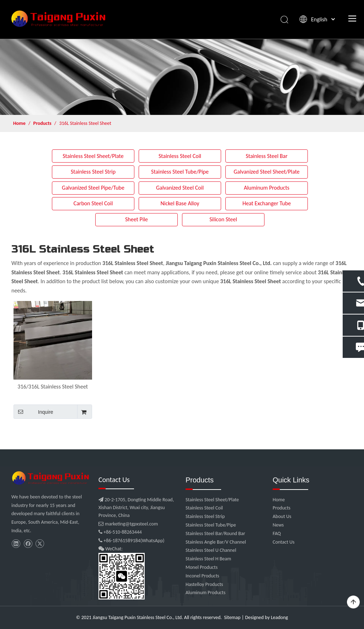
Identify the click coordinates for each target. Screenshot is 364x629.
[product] (182, 77)
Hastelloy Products (204, 584)
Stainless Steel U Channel (211, 550)
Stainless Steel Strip (93, 172)
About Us (282, 516)
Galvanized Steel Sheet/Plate (267, 172)
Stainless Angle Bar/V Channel (216, 542)
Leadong (279, 617)
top (353, 602)
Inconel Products (202, 576)
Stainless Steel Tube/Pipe (180, 172)
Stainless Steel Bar (267, 156)
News (278, 525)
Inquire (33, 412)
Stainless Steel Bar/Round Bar (215, 533)
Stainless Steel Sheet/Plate (93, 156)
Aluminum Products (267, 188)
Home (279, 500)
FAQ (277, 533)
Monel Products (202, 567)
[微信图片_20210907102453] (51, 478)
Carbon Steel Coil (93, 203)
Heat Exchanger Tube (267, 203)
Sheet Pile (136, 219)
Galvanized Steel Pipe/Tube (93, 188)
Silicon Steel (223, 219)
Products (282, 508)
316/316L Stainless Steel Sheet (53, 387)
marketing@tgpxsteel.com (128, 524)
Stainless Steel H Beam (208, 559)
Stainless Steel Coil (180, 156)
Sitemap (232, 617)
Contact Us (284, 542)
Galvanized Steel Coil (180, 188)
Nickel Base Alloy (180, 203)
